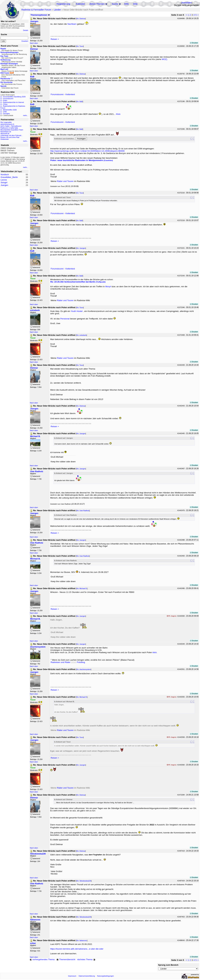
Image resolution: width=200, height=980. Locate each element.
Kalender (80, 4)
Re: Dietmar (81, 19)
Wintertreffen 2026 (10, 110)
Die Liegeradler (6, 122)
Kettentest (70, 94)
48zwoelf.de (5, 134)
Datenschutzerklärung (87, 976)
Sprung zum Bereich (168, 965)
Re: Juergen (81, 248)
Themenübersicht (66, 959)
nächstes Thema (87, 959)
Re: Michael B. (82, 588)
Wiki (135, 4)
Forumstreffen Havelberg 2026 (14, 97)
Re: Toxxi (80, 46)
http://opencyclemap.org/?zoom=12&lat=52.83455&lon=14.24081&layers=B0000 (87, 151)
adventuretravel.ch (7, 124)
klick (155, 652)
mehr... (26, 115)
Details (26, 30)
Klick (118, 114)
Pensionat (65, 319)
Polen (5, 100)
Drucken (194, 43)
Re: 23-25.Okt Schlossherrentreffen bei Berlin (78, 282)
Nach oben (34, 43)
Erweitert (25, 41)
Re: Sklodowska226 (84, 881)
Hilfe (126, 4)
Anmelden (187, 3)
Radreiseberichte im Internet (13, 102)
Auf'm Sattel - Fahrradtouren (11, 126)
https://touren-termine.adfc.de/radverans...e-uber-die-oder (77, 949)
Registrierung (63, 4)
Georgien (6, 114)
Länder (57, 10)
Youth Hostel (77, 311)
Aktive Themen (97, 4)
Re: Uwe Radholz (83, 511)
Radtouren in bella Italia (9, 128)
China (5, 104)
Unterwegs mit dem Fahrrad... (11, 135)
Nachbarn (72, 24)
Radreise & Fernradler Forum (36, 10)
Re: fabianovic (82, 940)
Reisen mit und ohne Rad (10, 137)
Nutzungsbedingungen (105, 976)
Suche (115, 4)
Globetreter (5, 139)
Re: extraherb (82, 335)
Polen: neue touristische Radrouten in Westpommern (82, 160)
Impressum (72, 976)
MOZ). (165, 59)
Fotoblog (81, 662)
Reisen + (55, 39)
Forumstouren (8, 99)
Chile (5, 112)
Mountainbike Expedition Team (12, 130)
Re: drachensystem (84, 669)
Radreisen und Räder (61, 662)
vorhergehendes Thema (42, 959)
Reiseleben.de (6, 132)
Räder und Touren (66, 181)
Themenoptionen (40, 15)
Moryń (108, 287)
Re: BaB (80, 102)
